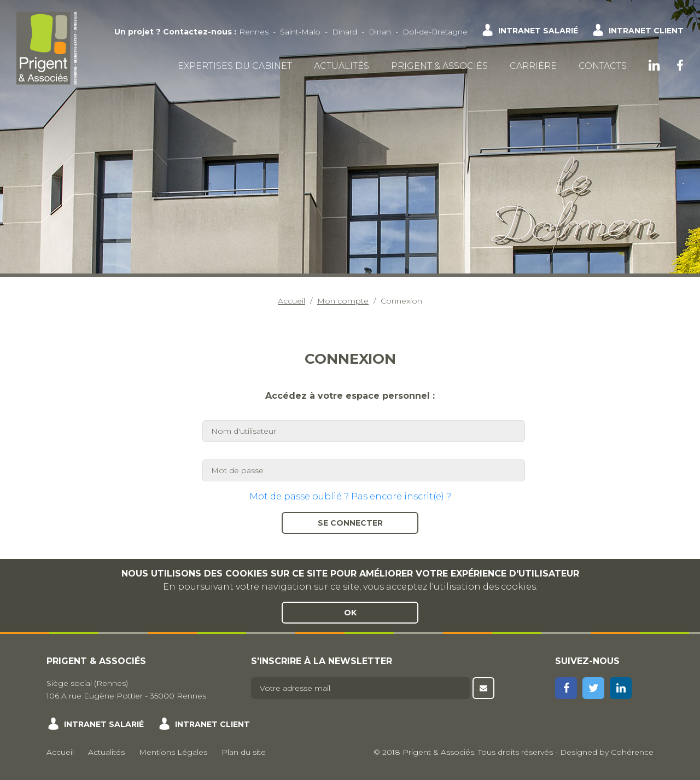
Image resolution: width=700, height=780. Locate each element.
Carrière (533, 66)
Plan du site (244, 752)
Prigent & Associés (439, 66)
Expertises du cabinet (235, 66)
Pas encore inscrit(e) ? (401, 496)
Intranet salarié (538, 31)
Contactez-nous (197, 32)
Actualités (342, 66)
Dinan (380, 32)
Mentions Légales (173, 752)
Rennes (254, 32)
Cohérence (632, 752)
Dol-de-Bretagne (435, 32)
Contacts (603, 66)
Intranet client (646, 31)
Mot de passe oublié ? (299, 496)
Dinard (345, 32)
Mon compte (343, 301)
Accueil (291, 301)
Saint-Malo (300, 32)
